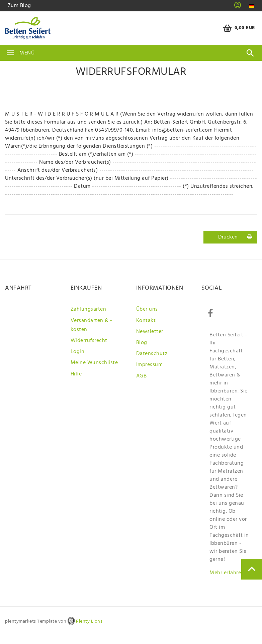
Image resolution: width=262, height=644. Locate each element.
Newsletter (150, 332)
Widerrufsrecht (89, 341)
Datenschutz (152, 354)
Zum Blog (19, 6)
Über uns (147, 309)
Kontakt (146, 321)
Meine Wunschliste (94, 363)
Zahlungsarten (89, 309)
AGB (142, 376)
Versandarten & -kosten (92, 325)
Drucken (235, 237)
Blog (142, 343)
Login (78, 352)
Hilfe (76, 374)
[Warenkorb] (238, 28)
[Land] (251, 6)
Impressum (150, 365)
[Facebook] (210, 314)
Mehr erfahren (227, 573)
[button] (238, 7)
